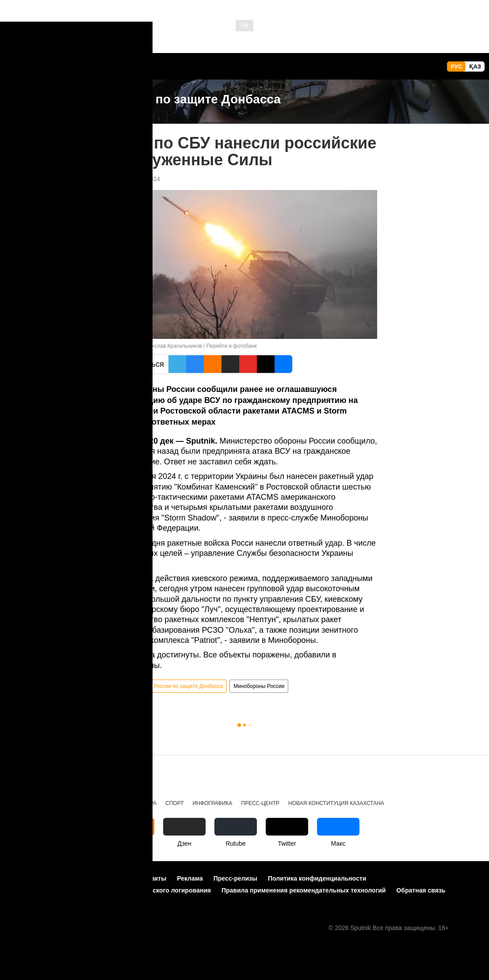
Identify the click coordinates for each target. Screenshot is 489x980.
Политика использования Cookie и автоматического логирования (110, 890)
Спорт (174, 803)
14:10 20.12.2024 (136, 179)
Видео (73, 803)
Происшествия (32, 803)
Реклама (190, 878)
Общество (106, 803)
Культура (143, 803)
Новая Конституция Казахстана (336, 803)
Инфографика (212, 803)
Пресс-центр (260, 803)
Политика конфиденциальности (317, 878)
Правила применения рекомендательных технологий (304, 890)
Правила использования (89, 878)
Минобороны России (259, 686)
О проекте (25, 878)
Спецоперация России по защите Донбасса (169, 686)
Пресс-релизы (235, 878)
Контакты (152, 878)
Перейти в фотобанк (232, 346)
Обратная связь (421, 890)
